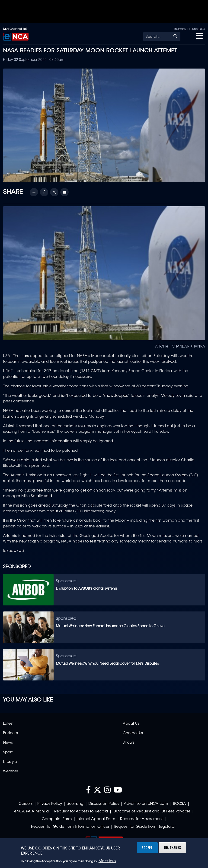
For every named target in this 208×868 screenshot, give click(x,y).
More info (107, 861)
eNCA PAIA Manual (32, 812)
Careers (26, 804)
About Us (131, 724)
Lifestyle (10, 762)
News (8, 743)
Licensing (75, 804)
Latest (8, 724)
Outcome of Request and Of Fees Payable (152, 812)
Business (10, 733)
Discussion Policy (104, 804)
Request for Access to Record (81, 812)
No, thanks (172, 848)
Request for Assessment (141, 819)
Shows (128, 743)
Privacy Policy (50, 804)
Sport (8, 752)
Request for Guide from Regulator (145, 827)
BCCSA (179, 804)
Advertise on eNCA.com (146, 804)
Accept (147, 848)
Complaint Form (57, 819)
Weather (11, 771)
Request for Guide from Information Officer (70, 827)
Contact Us (133, 733)
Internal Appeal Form (96, 819)
